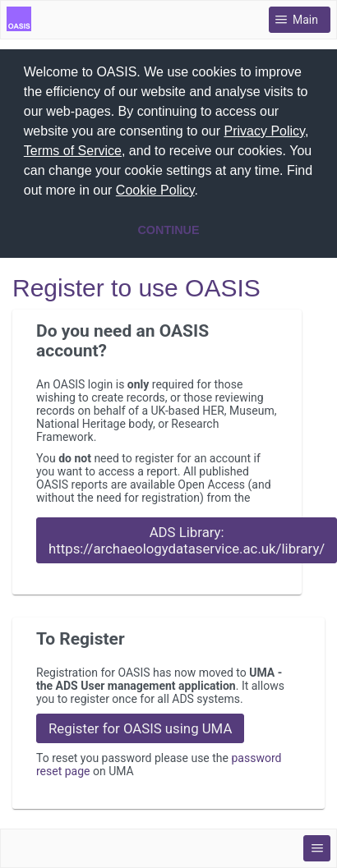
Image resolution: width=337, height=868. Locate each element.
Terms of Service (73, 151)
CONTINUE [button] (168, 230)
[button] (205, 192)
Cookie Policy (155, 190)
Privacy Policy (265, 131)
